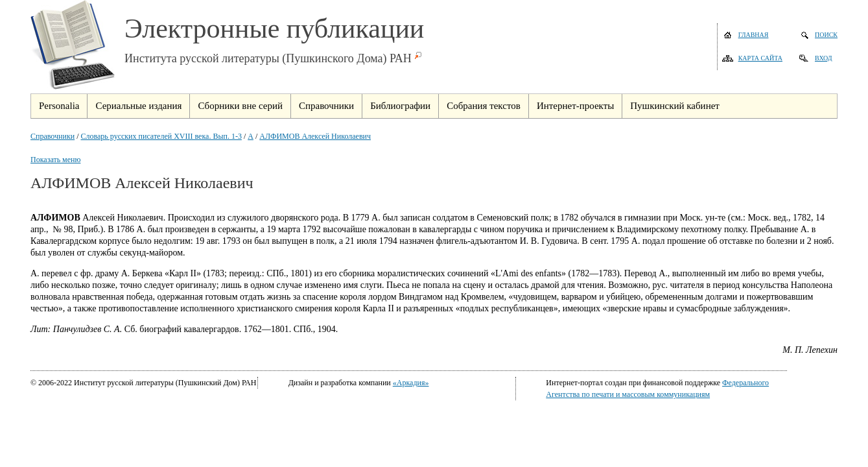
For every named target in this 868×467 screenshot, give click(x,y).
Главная (754, 35)
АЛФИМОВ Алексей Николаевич (315, 136)
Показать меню (55, 160)
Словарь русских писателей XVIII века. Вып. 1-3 (161, 136)
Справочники (53, 136)
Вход (824, 58)
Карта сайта (760, 58)
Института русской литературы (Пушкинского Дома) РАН (268, 58)
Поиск (826, 35)
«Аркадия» (411, 383)
